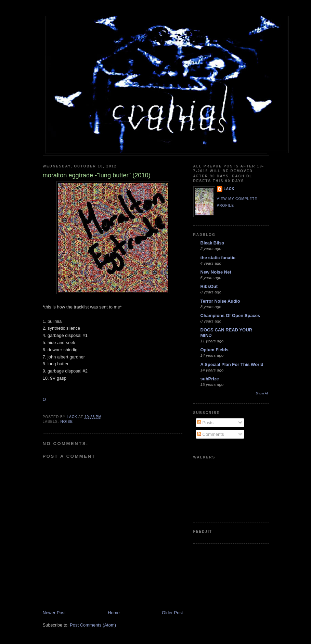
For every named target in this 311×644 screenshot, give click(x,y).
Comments (210, 434)
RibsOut (209, 286)
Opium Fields (215, 350)
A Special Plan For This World (232, 364)
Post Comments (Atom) (93, 625)
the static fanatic (218, 258)
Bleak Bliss (212, 243)
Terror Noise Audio (220, 301)
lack (229, 189)
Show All (262, 393)
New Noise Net (216, 272)
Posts (205, 423)
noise (67, 422)
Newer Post (54, 613)
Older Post (172, 613)
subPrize (210, 379)
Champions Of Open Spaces (230, 315)
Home (114, 613)
